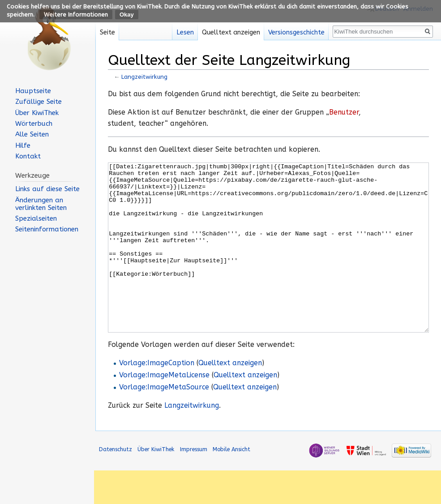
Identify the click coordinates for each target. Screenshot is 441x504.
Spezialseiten (36, 218)
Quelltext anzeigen (230, 397)
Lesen (185, 32)
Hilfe (23, 145)
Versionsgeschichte (296, 32)
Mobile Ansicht (231, 483)
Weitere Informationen (76, 15)
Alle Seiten (32, 134)
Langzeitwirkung (144, 77)
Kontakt (28, 156)
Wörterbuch (34, 124)
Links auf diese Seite (47, 189)
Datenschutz (116, 483)
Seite (107, 32)
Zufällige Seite (39, 102)
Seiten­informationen (47, 229)
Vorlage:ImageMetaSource (164, 421)
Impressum (194, 483)
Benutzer (344, 112)
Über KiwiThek (37, 113)
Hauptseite (33, 91)
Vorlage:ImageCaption (157, 397)
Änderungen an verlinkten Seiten (41, 204)
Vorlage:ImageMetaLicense (164, 409)
